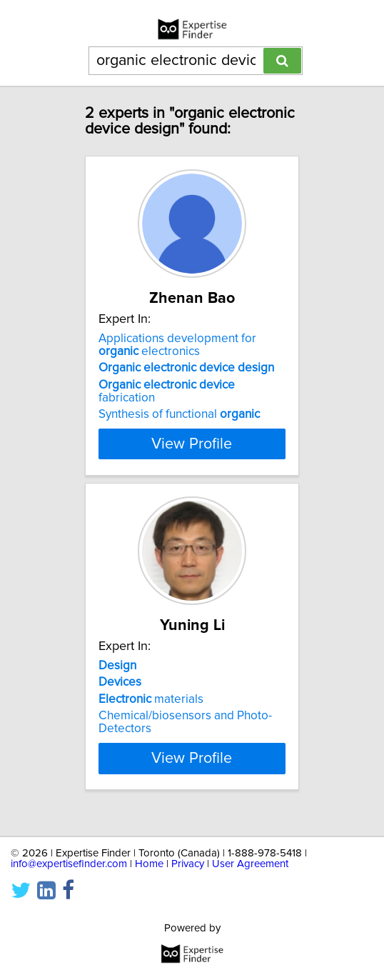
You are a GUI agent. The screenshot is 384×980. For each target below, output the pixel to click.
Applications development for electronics (177, 345)
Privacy (188, 864)
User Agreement (250, 864)
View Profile (192, 444)
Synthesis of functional (179, 414)
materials (151, 699)
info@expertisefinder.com (69, 864)
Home (149, 864)
